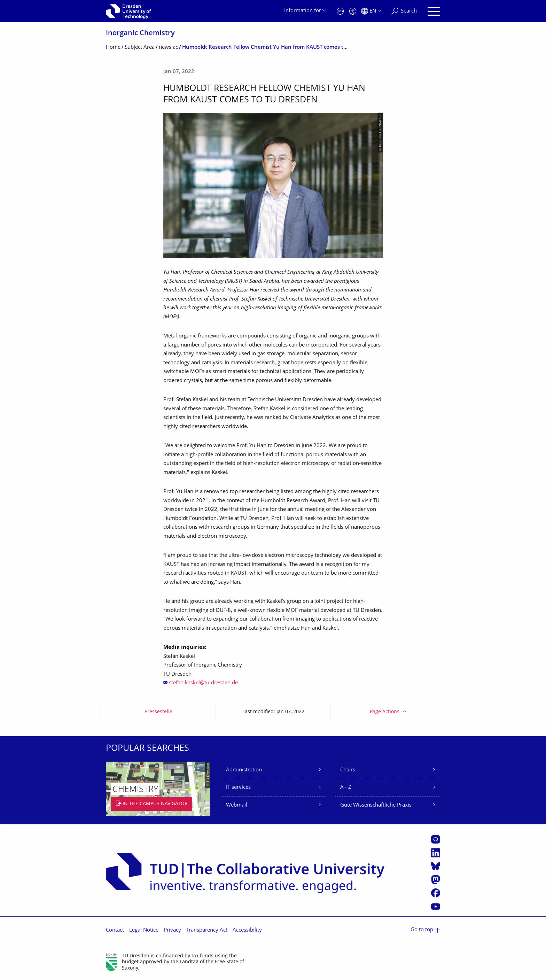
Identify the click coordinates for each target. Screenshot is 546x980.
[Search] (404, 11)
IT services (238, 788)
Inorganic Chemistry (140, 34)
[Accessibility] (353, 11)
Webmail (237, 805)
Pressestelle (158, 712)
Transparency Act (207, 930)
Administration (244, 770)
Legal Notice (144, 930)
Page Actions (385, 712)
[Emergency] (340, 11)
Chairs (348, 770)
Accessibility (247, 930)
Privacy (172, 930)
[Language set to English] (371, 11)
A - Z (346, 788)
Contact (115, 930)
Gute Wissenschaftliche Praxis (376, 805)
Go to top (422, 930)
